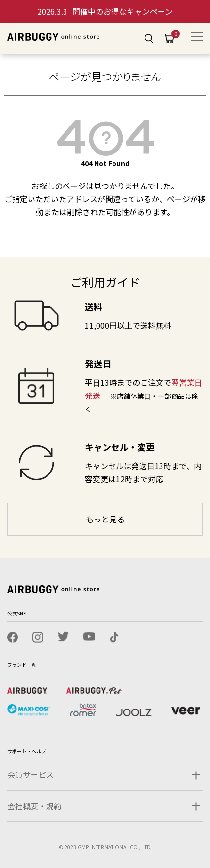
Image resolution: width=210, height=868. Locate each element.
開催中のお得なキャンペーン (105, 11)
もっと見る (105, 519)
